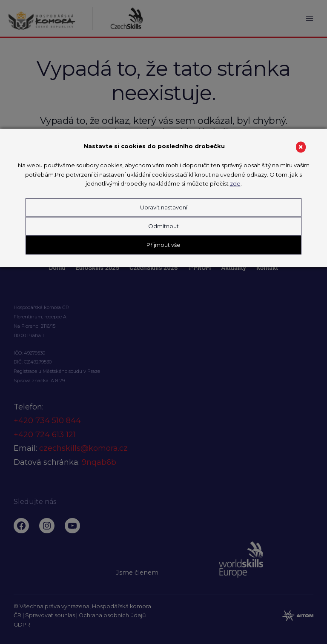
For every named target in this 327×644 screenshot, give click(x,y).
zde (235, 183)
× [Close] (301, 147)
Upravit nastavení (164, 207)
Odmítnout (163, 226)
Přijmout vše (163, 244)
